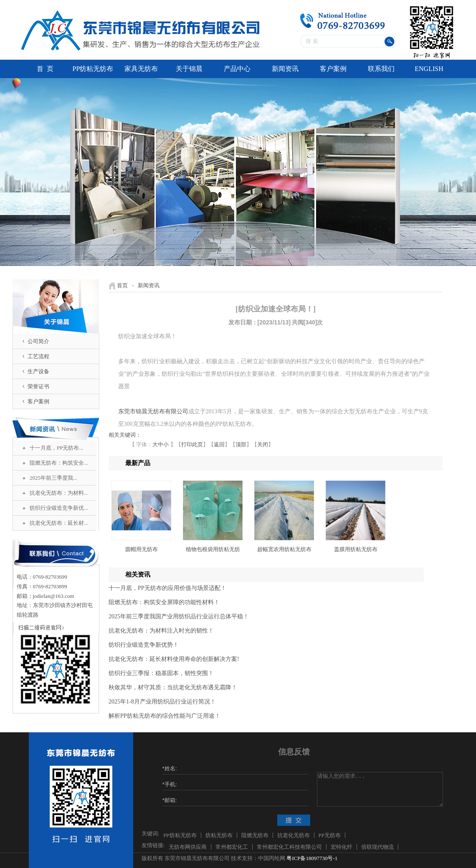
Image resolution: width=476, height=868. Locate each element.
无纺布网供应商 (188, 847)
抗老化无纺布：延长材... (59, 523)
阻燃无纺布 (255, 835)
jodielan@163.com (54, 596)
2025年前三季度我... (53, 478)
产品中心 (237, 69)
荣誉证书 (38, 386)
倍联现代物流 (377, 847)
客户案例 (333, 69)
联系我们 (381, 69)
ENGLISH (429, 69)
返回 (219, 444)
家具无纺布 (141, 69)
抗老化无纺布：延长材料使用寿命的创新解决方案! (174, 659)
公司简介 (38, 341)
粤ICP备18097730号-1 (312, 858)
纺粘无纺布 (219, 835)
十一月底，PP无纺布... (56, 448)
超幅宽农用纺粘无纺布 (284, 549)
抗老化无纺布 (294, 835)
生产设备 (38, 371)
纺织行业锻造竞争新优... (59, 508)
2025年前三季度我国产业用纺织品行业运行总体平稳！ (179, 616)
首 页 (45, 69)
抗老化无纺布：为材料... (59, 493)
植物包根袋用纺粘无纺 (213, 549)
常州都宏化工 (232, 847)
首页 (122, 285)
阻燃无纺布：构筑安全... (59, 463)
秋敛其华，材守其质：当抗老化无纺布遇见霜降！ (173, 687)
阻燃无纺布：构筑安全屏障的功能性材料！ (164, 602)
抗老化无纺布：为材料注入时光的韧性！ (161, 631)
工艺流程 (38, 356)
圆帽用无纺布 (142, 549)
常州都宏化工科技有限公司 (289, 847)
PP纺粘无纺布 (93, 69)
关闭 (263, 444)
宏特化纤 (342, 847)
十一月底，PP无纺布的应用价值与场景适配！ (167, 588)
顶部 (241, 444)
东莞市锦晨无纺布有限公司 (153, 411)
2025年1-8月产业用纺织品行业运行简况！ (162, 702)
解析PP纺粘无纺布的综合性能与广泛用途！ (165, 716)
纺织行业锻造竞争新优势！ (144, 645)
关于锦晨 (189, 69)
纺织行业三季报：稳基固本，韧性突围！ (161, 673)
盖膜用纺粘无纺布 (356, 549)
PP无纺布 (330, 835)
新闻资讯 (285, 69)
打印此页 (192, 444)
